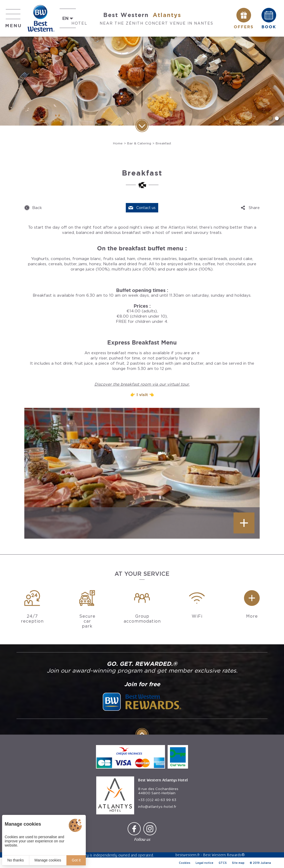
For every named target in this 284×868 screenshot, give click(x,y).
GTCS (223, 863)
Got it (76, 860)
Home (118, 143)
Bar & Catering (139, 143)
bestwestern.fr (188, 855)
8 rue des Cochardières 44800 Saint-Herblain (158, 791)
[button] (270, 118)
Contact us (146, 208)
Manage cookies (48, 860)
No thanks (16, 860)
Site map (238, 863)
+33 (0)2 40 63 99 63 (157, 800)
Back (37, 208)
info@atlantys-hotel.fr (157, 807)
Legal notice (205, 863)
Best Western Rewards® (224, 855)
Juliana (266, 863)
